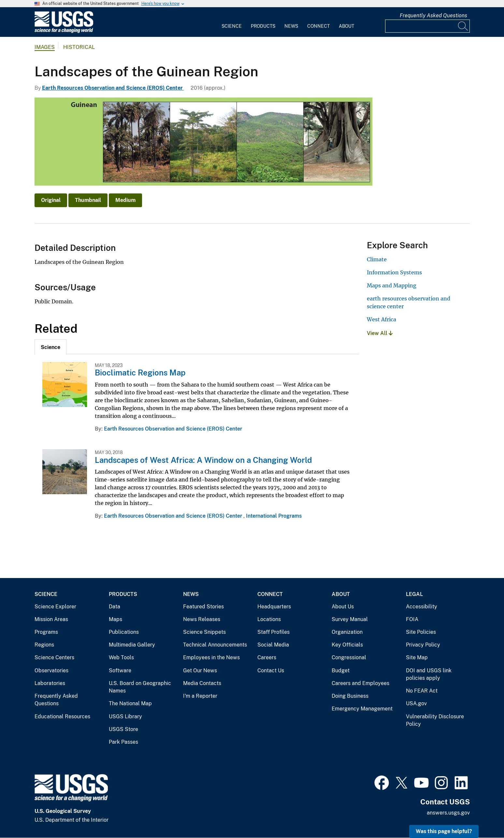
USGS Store (123, 729)
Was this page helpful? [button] (444, 831)
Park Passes (123, 742)
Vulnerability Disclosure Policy (435, 720)
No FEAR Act (422, 691)
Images (45, 47)
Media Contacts (202, 683)
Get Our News (200, 670)
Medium (125, 200)
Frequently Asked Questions (433, 15)
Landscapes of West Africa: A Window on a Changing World (203, 460)
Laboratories (50, 683)
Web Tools (121, 657)
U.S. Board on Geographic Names (140, 687)
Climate (377, 259)
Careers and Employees (360, 683)
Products (263, 26)
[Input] (427, 26)
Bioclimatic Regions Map (140, 373)
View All (380, 333)
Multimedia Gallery (132, 645)
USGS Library (125, 716)
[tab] (50, 347)
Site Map (417, 657)
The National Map (130, 703)
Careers (267, 657)
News (291, 26)
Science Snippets (204, 632)
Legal (414, 594)
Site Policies (421, 632)
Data (115, 607)
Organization (347, 632)
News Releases (202, 619)
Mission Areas (51, 619)
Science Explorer (55, 607)
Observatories (51, 670)
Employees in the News (211, 657)
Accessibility (422, 607)
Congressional (349, 657)
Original (51, 200)
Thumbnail (88, 200)
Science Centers (54, 657)
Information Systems (394, 272)
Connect (318, 26)
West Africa (382, 319)
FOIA (412, 619)
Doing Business (350, 696)
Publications (124, 632)
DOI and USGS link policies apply (429, 674)
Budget (341, 670)
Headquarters (274, 607)
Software (120, 670)
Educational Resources (62, 716)
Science (232, 26)
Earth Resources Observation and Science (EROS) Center (113, 88)
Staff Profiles (274, 632)
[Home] (64, 31)
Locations (269, 619)
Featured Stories (203, 607)
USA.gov (416, 703)
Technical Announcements (215, 645)
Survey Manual (350, 619)
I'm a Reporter (200, 696)
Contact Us (271, 670)
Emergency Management (362, 709)
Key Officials (347, 645)
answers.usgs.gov (448, 813)
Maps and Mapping (392, 285)
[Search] (463, 26)
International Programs (274, 516)
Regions (44, 645)
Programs (46, 632)
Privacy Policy (423, 645)
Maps (115, 619)
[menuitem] (232, 22)
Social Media (273, 645)
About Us (343, 607)
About (346, 26)
